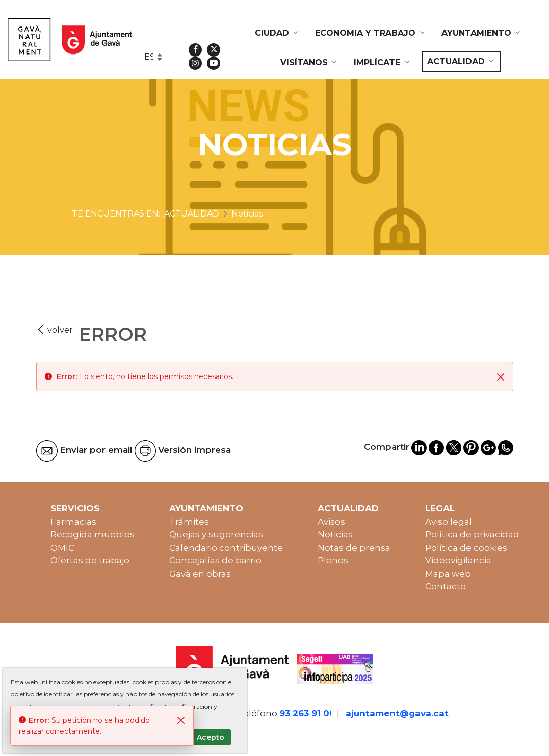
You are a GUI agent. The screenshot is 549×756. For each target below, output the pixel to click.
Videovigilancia (458, 560)
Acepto (211, 737)
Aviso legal (449, 522)
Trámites (189, 522)
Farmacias (73, 522)
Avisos (331, 522)
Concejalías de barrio (215, 560)
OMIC (62, 548)
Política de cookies (466, 548)
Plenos (333, 560)
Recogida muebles (93, 534)
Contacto (446, 586)
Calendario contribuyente (226, 548)
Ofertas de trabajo (90, 560)
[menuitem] (277, 33)
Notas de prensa (354, 548)
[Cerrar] (501, 376)
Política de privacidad (472, 534)
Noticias (335, 534)
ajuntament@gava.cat (397, 713)
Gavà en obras (200, 574)
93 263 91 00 (307, 713)
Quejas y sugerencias (216, 534)
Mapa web (448, 574)
